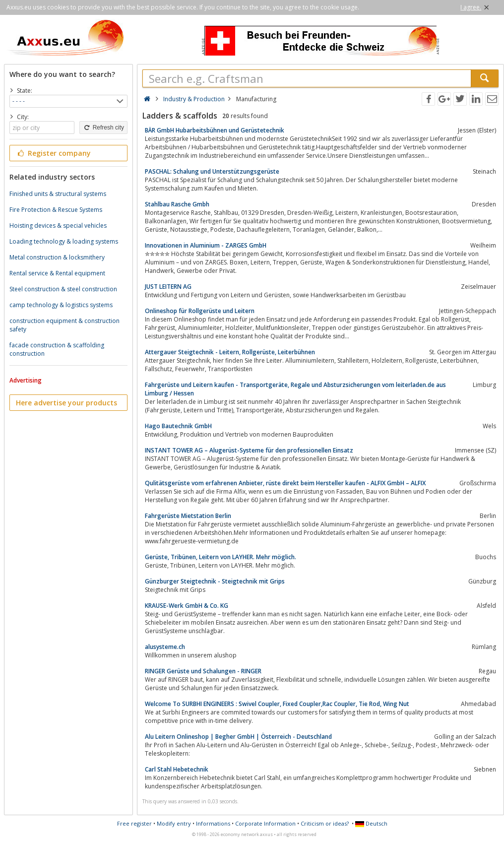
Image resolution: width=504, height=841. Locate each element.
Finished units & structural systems (58, 194)
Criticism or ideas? (325, 823)
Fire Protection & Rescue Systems (56, 210)
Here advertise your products (66, 403)
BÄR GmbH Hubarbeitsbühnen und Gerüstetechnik (215, 130)
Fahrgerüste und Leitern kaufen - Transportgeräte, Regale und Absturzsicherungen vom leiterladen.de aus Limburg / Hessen (295, 389)
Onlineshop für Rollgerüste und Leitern (200, 311)
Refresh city (103, 128)
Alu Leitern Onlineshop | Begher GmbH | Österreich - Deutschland (238, 737)
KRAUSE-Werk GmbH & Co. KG (187, 606)
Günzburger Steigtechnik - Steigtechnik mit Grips (215, 581)
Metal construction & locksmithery (57, 257)
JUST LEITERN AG (168, 287)
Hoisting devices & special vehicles (58, 226)
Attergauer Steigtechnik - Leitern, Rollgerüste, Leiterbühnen (230, 352)
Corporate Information (265, 823)
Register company (53, 153)
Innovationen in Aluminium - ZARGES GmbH (206, 245)
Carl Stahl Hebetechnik (177, 769)
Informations (213, 823)
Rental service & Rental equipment (57, 273)
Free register (134, 823)
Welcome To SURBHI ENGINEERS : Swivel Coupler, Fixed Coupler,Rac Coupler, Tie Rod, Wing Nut (277, 704)
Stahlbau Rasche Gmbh (177, 204)
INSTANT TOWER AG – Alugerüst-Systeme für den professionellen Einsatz (249, 450)
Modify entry (174, 823)
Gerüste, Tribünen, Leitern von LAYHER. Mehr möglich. (220, 557)
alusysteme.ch (165, 647)
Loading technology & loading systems (64, 241)
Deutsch (371, 823)
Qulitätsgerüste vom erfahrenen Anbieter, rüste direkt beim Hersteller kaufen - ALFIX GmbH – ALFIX (285, 483)
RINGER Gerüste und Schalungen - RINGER (203, 671)
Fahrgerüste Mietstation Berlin (188, 516)
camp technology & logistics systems (61, 305)
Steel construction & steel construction (63, 289)
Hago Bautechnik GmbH (178, 426)
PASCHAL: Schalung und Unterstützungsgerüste (212, 171)
